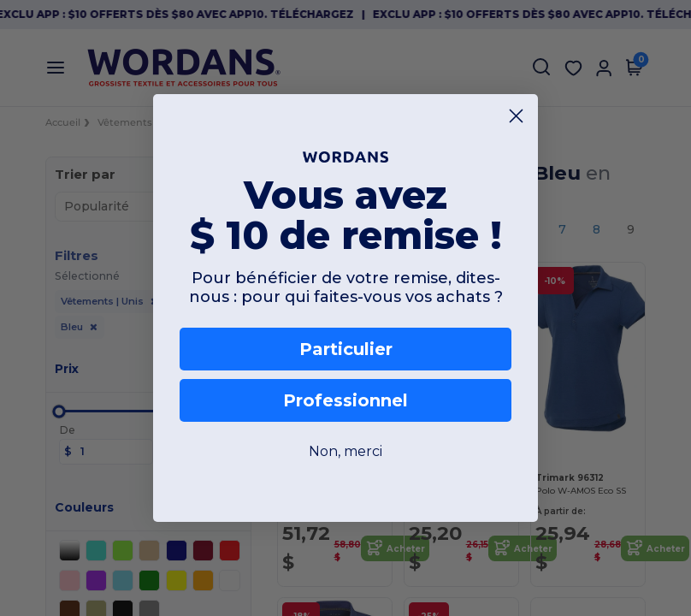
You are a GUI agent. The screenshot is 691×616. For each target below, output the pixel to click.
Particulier (346, 349)
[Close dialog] (516, 116)
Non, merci (345, 451)
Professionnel (345, 400)
